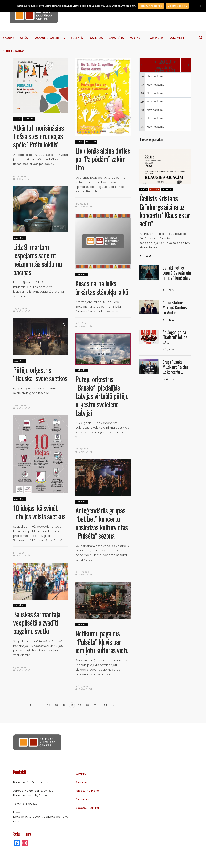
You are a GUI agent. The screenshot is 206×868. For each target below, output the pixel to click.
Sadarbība (116, 38)
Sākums (9, 38)
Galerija (96, 38)
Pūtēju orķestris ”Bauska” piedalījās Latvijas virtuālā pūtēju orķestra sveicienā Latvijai (102, 396)
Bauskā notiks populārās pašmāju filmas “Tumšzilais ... (177, 275)
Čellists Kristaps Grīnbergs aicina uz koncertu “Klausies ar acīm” (165, 211)
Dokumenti (178, 38)
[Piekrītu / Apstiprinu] (201, 6)
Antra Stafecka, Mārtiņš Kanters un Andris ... (175, 307)
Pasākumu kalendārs (49, 38)
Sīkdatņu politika (87, 808)
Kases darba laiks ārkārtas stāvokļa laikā (102, 287)
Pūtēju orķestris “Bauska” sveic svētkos (40, 374)
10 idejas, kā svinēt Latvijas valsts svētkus (39, 512)
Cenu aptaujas (14, 51)
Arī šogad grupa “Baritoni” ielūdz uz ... (175, 337)
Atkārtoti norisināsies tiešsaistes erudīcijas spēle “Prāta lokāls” (38, 136)
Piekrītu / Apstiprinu (151, 6)
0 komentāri (22, 179)
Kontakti (136, 38)
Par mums (156, 38)
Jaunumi (29, 119)
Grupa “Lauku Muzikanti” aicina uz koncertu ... (175, 367)
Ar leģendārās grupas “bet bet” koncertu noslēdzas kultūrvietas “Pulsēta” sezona (102, 523)
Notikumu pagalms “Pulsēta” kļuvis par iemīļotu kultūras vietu (102, 642)
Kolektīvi (78, 38)
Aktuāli (154, 189)
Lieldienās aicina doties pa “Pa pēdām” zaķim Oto (103, 159)
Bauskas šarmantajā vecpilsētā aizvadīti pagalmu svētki (37, 623)
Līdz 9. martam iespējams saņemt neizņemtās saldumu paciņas (37, 259)
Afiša (24, 38)
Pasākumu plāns (87, 791)
